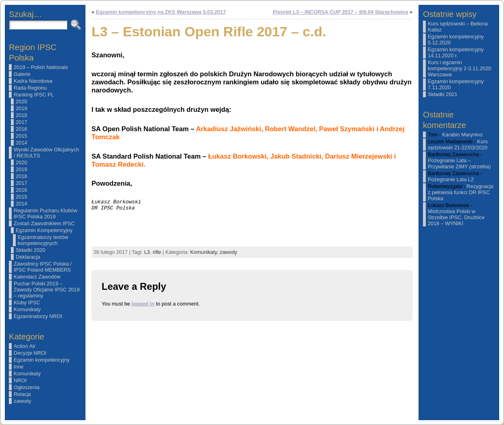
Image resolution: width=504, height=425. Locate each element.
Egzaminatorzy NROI (38, 316)
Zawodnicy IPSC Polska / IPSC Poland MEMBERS (43, 267)
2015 (21, 136)
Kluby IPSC (27, 303)
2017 (21, 122)
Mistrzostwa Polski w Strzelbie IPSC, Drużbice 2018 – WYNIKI (456, 217)
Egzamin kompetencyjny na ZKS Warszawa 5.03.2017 (161, 12)
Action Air (25, 346)
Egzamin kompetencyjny (42, 360)
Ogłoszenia (27, 387)
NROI (20, 380)
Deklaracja (28, 257)
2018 (21, 115)
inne (19, 367)
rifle (157, 252)
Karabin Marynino (462, 135)
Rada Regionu (30, 88)
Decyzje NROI (30, 353)
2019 (21, 108)
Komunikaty (27, 309)
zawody (22, 401)
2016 (21, 129)
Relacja (22, 394)
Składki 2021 (443, 94)
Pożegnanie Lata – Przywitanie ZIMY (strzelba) (459, 163)
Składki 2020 (30, 250)
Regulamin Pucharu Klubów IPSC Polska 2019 (46, 214)
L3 (147, 252)
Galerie (22, 74)
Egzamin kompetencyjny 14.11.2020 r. (456, 52)
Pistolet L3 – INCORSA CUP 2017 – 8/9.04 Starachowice (341, 12)
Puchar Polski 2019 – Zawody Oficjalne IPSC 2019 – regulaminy (47, 290)
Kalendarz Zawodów (37, 277)
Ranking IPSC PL (34, 95)
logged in (143, 304)
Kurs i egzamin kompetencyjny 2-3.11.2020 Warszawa (459, 68)
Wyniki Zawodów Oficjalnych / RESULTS (46, 153)
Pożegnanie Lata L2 (451, 179)
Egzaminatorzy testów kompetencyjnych (43, 240)
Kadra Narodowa (33, 81)
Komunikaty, (205, 252)
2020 (21, 102)
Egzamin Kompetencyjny (44, 230)
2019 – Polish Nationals (41, 67)
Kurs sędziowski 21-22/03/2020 (458, 144)
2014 (21, 143)
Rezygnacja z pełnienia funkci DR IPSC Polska (461, 192)
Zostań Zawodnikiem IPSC (44, 223)
